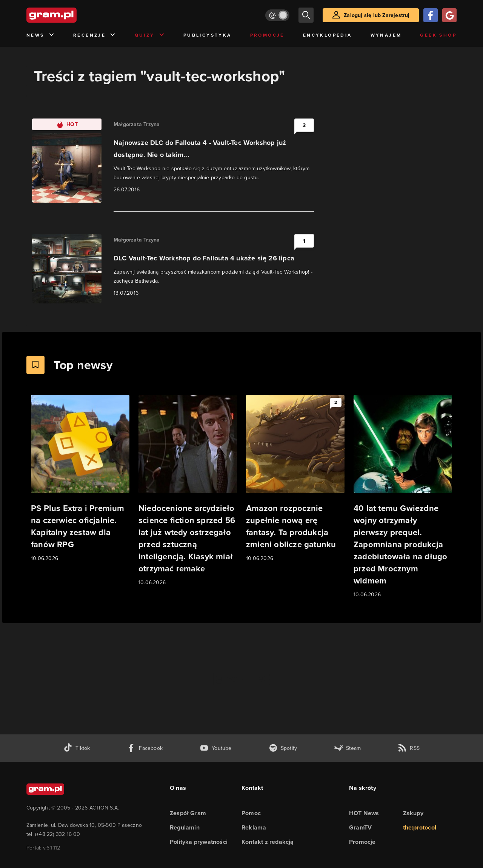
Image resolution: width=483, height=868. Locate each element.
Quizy (150, 35)
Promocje (267, 35)
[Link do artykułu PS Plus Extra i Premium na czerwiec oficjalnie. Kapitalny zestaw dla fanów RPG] (80, 479)
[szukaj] (306, 15)
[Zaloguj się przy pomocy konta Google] (449, 15)
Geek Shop (438, 35)
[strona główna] (70, 15)
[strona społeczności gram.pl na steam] (347, 748)
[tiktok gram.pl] (77, 748)
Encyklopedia (328, 35)
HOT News (364, 813)
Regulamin (185, 827)
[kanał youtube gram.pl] (216, 748)
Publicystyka (208, 35)
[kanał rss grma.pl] (409, 748)
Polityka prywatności (199, 842)
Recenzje (95, 35)
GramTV (360, 827)
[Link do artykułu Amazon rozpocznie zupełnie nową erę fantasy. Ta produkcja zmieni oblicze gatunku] (295, 479)
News (41, 35)
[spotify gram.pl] (283, 748)
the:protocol (420, 827)
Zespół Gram (188, 813)
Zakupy (413, 813)
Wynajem (386, 35)
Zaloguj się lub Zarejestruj (377, 15)
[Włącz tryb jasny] (277, 15)
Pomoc (251, 813)
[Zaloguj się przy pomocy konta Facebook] (431, 15)
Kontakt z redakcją (268, 842)
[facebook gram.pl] (145, 748)
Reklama (254, 827)
